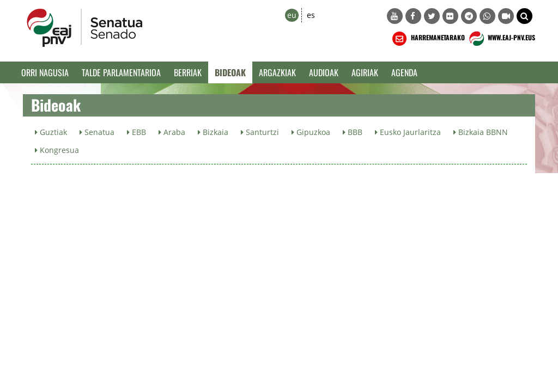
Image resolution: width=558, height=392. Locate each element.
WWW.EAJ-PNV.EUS (501, 39)
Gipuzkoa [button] (311, 132)
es (311, 15)
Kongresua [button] (57, 150)
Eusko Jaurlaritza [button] (408, 132)
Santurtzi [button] (260, 132)
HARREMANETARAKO (427, 39)
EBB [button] (137, 132)
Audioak (324, 72)
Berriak (188, 72)
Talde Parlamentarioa (121, 72)
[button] (524, 16)
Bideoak (230, 72)
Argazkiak (277, 72)
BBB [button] (353, 132)
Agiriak (365, 72)
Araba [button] (172, 132)
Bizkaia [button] (213, 132)
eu (292, 15)
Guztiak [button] (51, 132)
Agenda (404, 72)
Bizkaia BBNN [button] (481, 132)
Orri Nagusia (45, 72)
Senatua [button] (97, 132)
